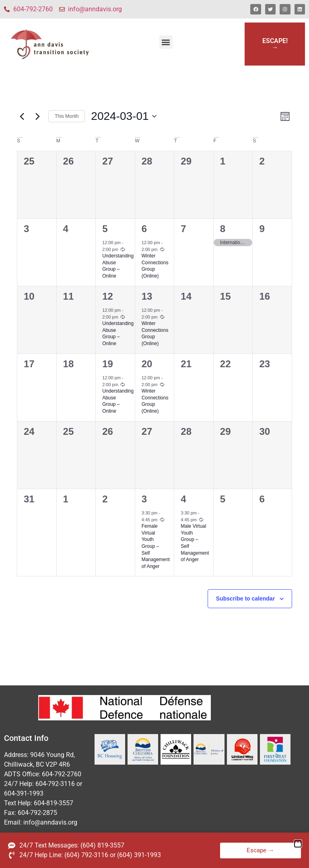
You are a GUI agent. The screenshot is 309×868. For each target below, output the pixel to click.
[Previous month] (22, 116)
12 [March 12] (108, 296)
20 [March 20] (147, 364)
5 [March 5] (105, 229)
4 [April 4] (183, 499)
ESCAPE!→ (275, 44)
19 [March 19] (108, 364)
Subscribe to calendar (245, 599)
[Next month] (37, 116)
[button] (166, 42)
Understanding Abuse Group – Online (118, 266)
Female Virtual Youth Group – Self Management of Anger (156, 546)
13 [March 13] (147, 296)
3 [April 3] (144, 499)
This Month (67, 116)
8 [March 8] (223, 229)
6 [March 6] (144, 229)
